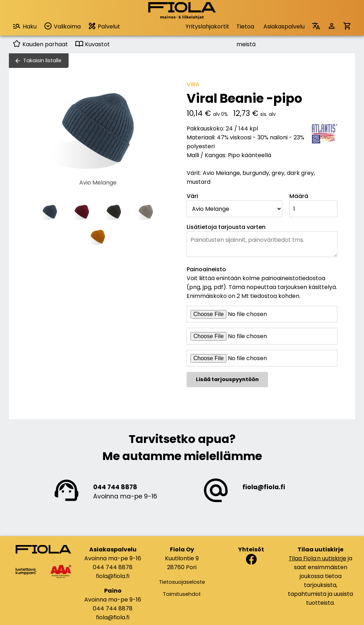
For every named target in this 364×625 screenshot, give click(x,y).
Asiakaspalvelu (284, 26)
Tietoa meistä (246, 29)
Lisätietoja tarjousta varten (226, 227)
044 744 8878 (115, 487)
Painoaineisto (206, 269)
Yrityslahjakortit (207, 26)
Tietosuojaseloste (182, 582)
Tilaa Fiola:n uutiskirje (317, 558)
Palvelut (104, 26)
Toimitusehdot (182, 594)
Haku (25, 26)
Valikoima (62, 26)
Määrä (299, 196)
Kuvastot (92, 44)
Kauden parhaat (40, 44)
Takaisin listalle (42, 60)
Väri (192, 196)
